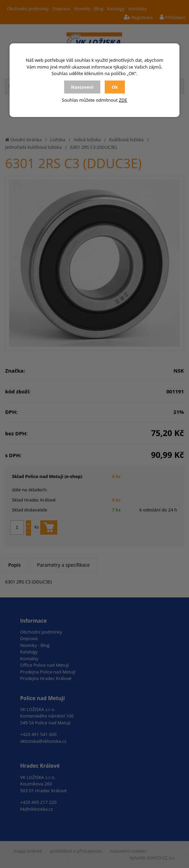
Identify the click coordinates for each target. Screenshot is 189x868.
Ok (115, 87)
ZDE (123, 100)
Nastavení (82, 87)
